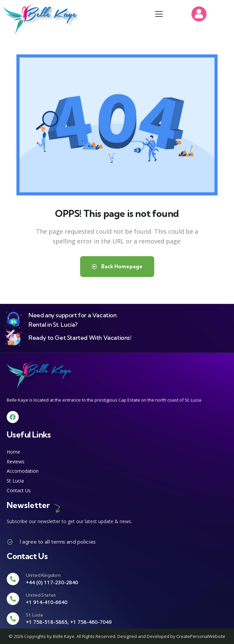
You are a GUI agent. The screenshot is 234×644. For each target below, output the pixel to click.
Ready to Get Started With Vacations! (80, 338)
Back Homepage (117, 266)
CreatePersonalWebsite (201, 636)
